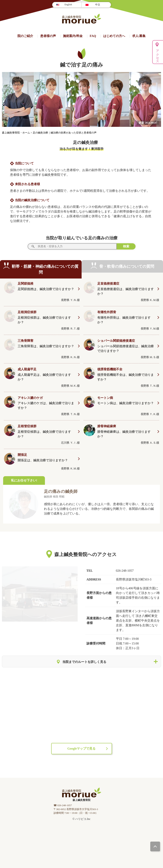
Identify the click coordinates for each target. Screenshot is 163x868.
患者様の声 (48, 36)
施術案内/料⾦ (73, 36)
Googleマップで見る (82, 749)
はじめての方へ (114, 36)
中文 (98, 5)
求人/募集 (139, 36)
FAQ (93, 36)
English (68, 5)
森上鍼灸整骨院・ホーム (16, 133)
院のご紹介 (25, 36)
